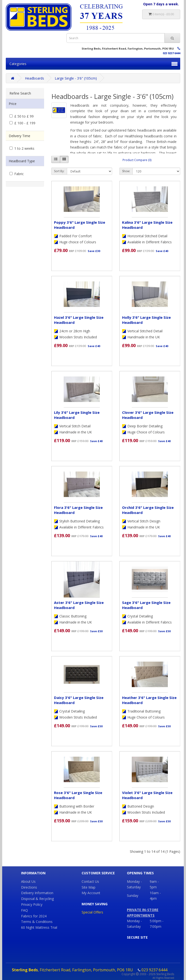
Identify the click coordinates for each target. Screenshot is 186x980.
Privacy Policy (32, 904)
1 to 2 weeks (22, 148)
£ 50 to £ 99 (22, 116)
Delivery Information (37, 893)
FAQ (24, 910)
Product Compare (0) (137, 160)
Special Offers (92, 912)
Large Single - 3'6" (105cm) (76, 78)
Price (13, 104)
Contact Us (90, 881)
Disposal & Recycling (37, 899)
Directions (29, 887)
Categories (18, 64)
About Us (28, 881)
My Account (91, 893)
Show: (126, 171)
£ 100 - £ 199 (22, 123)
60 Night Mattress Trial (39, 927)
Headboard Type (22, 161)
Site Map (89, 887)
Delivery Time (19, 136)
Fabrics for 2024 (34, 916)
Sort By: (59, 171)
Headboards (35, 78)
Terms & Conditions (37, 922)
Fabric (17, 174)
